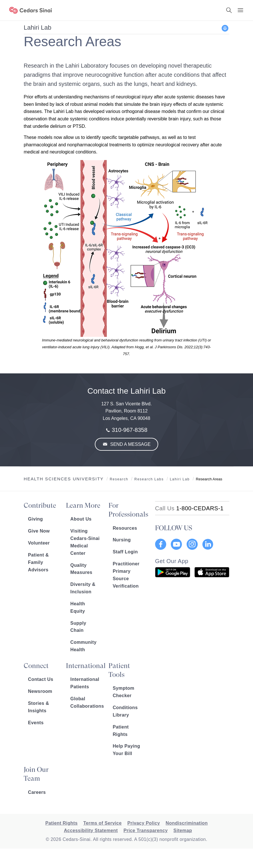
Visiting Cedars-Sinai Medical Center (85, 542)
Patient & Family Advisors (38, 562)
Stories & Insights (39, 707)
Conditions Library (125, 711)
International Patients (85, 683)
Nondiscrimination (187, 823)
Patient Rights (121, 731)
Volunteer (39, 543)
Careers (37, 792)
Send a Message (130, 444)
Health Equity (78, 607)
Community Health (83, 646)
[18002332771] (189, 508)
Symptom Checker (124, 692)
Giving (35, 519)
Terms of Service (103, 823)
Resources (125, 528)
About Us (81, 519)
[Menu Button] (240, 10)
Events (36, 723)
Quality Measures (81, 569)
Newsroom (40, 691)
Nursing (122, 540)
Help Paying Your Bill (127, 750)
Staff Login (125, 552)
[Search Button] (229, 10)
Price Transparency (145, 830)
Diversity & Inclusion (83, 588)
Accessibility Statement (91, 830)
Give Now (39, 531)
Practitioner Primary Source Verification (126, 575)
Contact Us (41, 679)
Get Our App (172, 561)
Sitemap (183, 830)
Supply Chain (78, 627)
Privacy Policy (144, 823)
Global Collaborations (85, 702)
